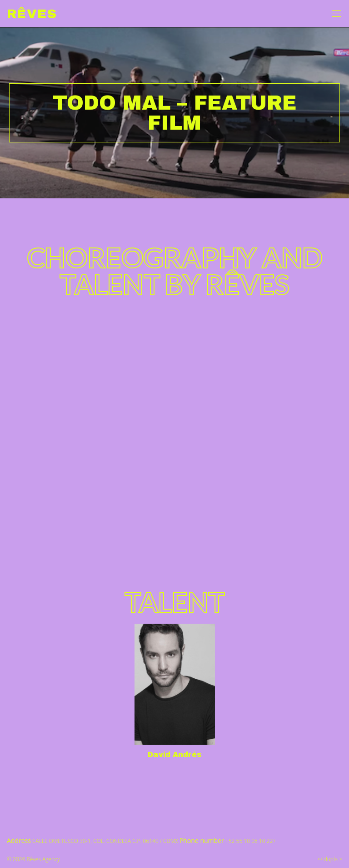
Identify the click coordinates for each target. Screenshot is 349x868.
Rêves (32, 14)
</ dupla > (330, 859)
